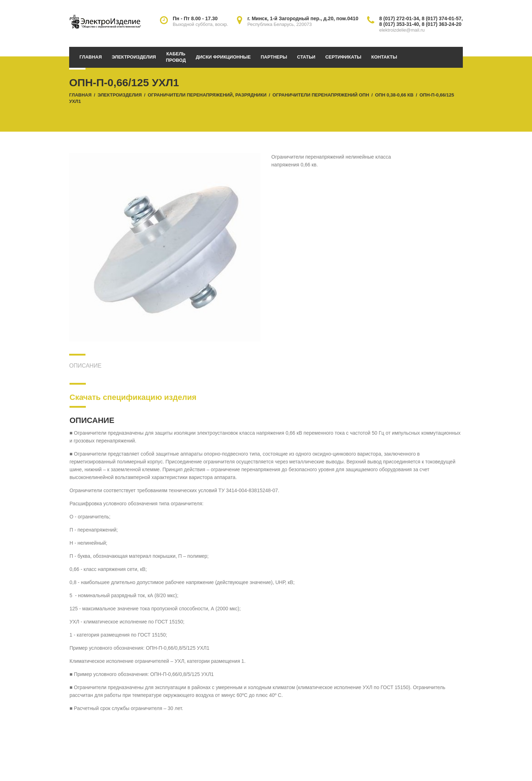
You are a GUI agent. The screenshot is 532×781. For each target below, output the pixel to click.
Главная (91, 57)
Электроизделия (134, 57)
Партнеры (274, 57)
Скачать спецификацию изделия (133, 397)
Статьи (306, 57)
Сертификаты (343, 57)
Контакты (384, 57)
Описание (85, 366)
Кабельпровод (176, 57)
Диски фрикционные (223, 57)
